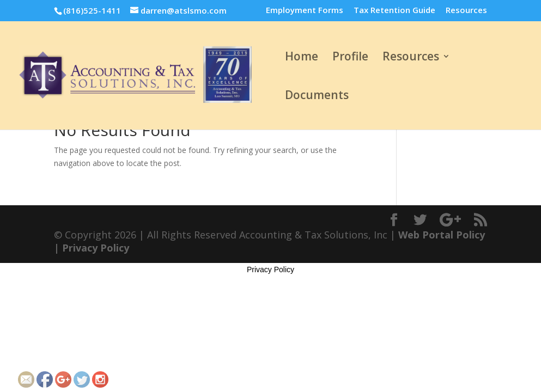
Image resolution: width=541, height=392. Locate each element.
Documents (317, 97)
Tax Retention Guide (394, 11)
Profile (350, 58)
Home (302, 58)
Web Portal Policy (442, 235)
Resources (466, 11)
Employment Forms (305, 11)
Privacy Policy (96, 248)
